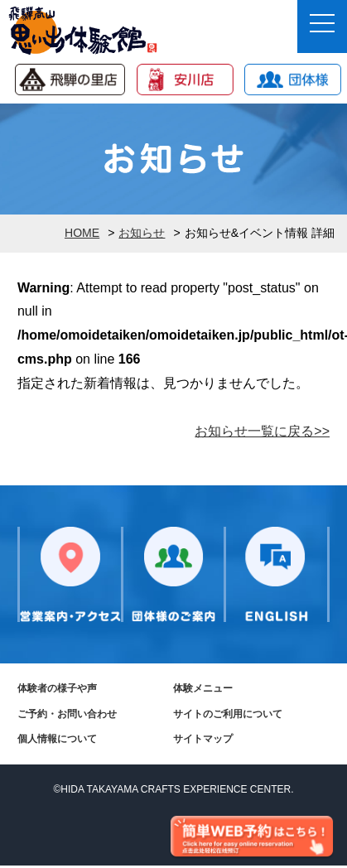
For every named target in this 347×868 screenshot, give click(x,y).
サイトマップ (203, 739)
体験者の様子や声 (57, 688)
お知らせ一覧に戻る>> (262, 431)
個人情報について (57, 739)
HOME (82, 233)
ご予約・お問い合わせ (67, 714)
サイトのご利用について (228, 714)
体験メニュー (203, 688)
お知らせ (142, 233)
